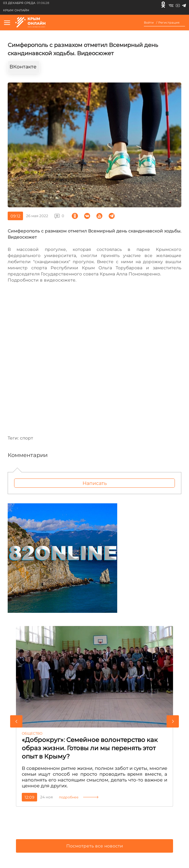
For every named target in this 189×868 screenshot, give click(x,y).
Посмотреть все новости (95, 846)
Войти (149, 23)
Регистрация (169, 23)
